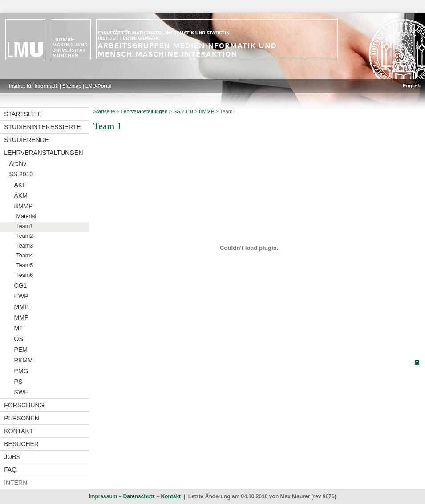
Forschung (24, 405)
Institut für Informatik (34, 86)
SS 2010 (21, 174)
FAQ (10, 470)
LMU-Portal (99, 86)
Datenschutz (139, 496)
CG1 (21, 285)
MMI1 (22, 307)
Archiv (18, 163)
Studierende (26, 140)
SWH (22, 392)
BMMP (24, 206)
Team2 (25, 236)
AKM (21, 195)
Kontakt (18, 431)
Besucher (21, 444)
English (412, 85)
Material (26, 216)
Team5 (25, 265)
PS (18, 382)
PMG (21, 371)
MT (19, 328)
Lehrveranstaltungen (43, 153)
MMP (22, 317)
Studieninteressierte (42, 127)
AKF (20, 185)
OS (19, 339)
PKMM (24, 360)
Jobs (12, 457)
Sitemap (72, 86)
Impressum (103, 496)
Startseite (23, 114)
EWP (21, 296)
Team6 (25, 275)
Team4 (25, 256)
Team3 (25, 246)
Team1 (25, 226)
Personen (22, 418)
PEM (21, 350)
